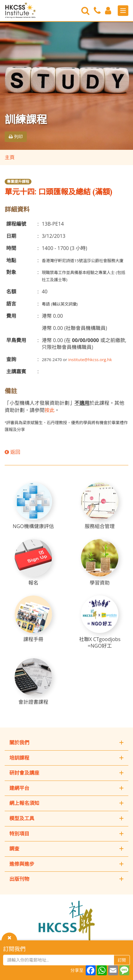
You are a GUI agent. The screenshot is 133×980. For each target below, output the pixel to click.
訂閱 (122, 960)
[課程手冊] (33, 619)
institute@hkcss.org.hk (90, 360)
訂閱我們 (14, 949)
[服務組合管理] (100, 506)
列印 (16, 137)
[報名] (33, 563)
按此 (50, 410)
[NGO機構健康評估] (33, 506)
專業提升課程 (18, 181)
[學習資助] (100, 563)
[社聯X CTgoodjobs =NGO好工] (100, 622)
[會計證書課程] (33, 682)
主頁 (10, 157)
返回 (12, 452)
